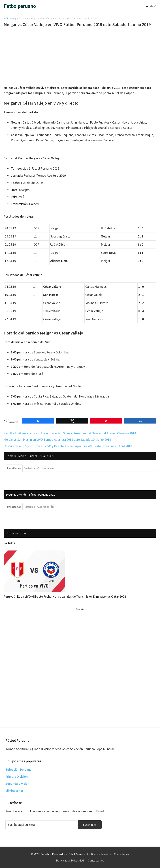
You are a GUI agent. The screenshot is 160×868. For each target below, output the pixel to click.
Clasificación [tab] (45, 468)
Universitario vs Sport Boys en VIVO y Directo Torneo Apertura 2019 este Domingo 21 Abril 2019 (68, 446)
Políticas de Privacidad (100, 854)
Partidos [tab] (29, 468)
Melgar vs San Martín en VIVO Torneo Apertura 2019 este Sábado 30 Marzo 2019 (57, 440)
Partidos (9, 543)
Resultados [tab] (14, 468)
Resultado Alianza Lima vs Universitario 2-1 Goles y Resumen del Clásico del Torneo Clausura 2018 (70, 433)
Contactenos (121, 854)
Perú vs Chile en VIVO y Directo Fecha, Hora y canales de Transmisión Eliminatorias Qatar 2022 (65, 597)
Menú (153, 6)
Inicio (6, 18)
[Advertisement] (80, 57)
